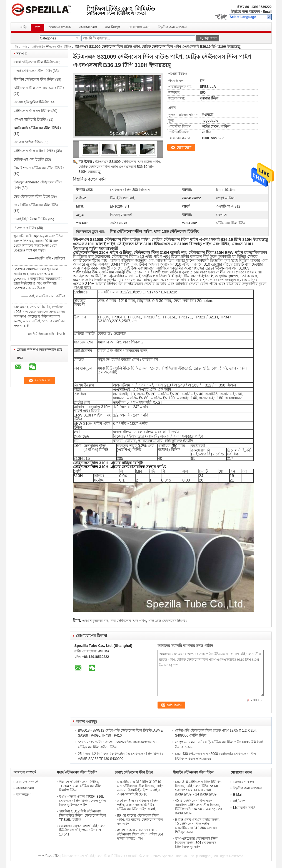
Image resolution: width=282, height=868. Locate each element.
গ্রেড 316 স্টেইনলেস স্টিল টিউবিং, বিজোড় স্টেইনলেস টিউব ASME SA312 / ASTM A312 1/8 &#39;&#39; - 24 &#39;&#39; (198, 788)
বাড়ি (24, 27)
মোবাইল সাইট (244, 808)
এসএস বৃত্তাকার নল (95, 621)
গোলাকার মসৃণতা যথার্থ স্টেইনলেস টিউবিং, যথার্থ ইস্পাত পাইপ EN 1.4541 (82, 830)
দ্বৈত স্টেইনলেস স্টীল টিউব (32, 196)
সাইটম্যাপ (239, 801)
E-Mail (238, 795)
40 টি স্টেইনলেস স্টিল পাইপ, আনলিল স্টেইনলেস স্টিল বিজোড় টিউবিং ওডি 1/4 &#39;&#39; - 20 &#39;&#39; (198, 807)
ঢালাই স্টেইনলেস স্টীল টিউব (33, 71)
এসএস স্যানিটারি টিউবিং (30, 119)
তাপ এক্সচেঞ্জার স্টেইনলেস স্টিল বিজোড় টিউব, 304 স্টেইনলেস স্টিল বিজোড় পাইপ (196, 843)
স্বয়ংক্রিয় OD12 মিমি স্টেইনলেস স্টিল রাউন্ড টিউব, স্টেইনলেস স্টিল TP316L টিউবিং (83, 815)
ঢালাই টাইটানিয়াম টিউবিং (31, 219)
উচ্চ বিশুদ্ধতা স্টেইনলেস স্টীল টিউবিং (39, 168)
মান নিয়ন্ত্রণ (113, 27)
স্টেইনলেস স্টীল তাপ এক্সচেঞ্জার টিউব (39, 88)
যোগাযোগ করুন (139, 27)
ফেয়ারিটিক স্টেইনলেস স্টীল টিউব (36, 205)
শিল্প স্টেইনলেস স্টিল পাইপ (128, 621)
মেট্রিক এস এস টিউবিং (29, 159)
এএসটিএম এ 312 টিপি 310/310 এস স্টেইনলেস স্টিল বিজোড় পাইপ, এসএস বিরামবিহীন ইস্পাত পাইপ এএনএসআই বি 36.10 (141, 788)
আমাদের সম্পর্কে (59, 27)
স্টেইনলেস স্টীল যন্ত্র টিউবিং (32, 111)
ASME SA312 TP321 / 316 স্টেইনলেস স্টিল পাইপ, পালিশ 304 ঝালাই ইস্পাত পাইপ (140, 834)
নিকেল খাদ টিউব (25, 228)
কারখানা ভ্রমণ (88, 27)
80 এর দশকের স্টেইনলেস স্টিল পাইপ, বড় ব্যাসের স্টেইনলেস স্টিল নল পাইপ (140, 820)
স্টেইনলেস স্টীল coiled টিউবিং (34, 151)
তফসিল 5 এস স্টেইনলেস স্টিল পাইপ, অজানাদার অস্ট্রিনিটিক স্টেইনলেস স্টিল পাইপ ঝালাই (138, 805)
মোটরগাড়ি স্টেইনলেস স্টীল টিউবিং (51, 47)
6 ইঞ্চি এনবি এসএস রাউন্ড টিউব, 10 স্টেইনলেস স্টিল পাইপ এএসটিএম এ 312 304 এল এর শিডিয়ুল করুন (197, 826)
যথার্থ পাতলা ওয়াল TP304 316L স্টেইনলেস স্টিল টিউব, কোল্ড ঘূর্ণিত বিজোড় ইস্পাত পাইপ (83, 801)
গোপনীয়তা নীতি (49, 856)
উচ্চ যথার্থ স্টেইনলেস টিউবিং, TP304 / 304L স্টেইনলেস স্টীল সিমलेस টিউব (80, 786)
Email (267, 12)
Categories (48, 38)
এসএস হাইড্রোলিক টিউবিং (31, 102)
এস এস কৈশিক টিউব (28, 142)
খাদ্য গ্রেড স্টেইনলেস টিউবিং (168, 621)
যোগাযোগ (184, 147)
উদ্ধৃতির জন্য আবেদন (245, 12)
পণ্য (38, 27)
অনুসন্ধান (210, 38)
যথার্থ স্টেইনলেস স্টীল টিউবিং (34, 62)
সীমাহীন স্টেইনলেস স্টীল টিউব (34, 79)
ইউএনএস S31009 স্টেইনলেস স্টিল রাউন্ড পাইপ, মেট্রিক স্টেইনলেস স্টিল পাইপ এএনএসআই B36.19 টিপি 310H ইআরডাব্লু (120, 167)
